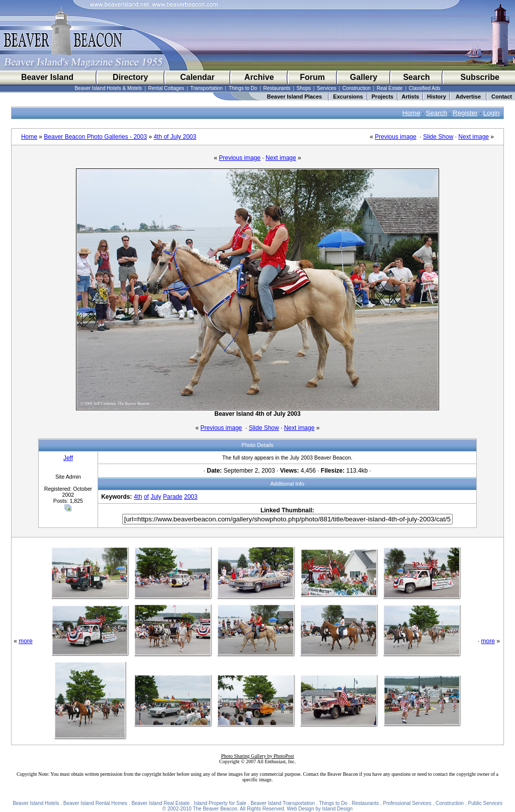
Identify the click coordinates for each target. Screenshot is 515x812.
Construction (357, 88)
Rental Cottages (166, 88)
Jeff (68, 458)
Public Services (485, 803)
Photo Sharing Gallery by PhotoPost (257, 756)
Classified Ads (425, 88)
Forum (312, 77)
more (25, 641)
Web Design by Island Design (320, 809)
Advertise (468, 97)
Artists (411, 97)
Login (492, 113)
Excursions (348, 97)
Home (411, 113)
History (437, 97)
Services (326, 88)
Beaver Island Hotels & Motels (108, 88)
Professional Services (407, 803)
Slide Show (438, 137)
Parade (173, 497)
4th (138, 497)
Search (416, 77)
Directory (130, 77)
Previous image (396, 137)
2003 (191, 497)
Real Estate (390, 88)
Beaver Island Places (294, 97)
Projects (382, 97)
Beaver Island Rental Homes (95, 803)
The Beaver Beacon (215, 809)
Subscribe (480, 77)
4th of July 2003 (175, 137)
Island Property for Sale (220, 803)
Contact (502, 97)
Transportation (206, 88)
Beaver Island (47, 77)
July (156, 497)
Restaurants (277, 88)
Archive (259, 77)
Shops (304, 88)
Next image (474, 137)
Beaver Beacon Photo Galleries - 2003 (95, 137)
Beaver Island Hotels (36, 803)
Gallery (364, 77)
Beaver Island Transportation (283, 803)
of (146, 497)
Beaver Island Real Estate (160, 803)
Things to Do (243, 88)
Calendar (197, 77)
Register (465, 113)
